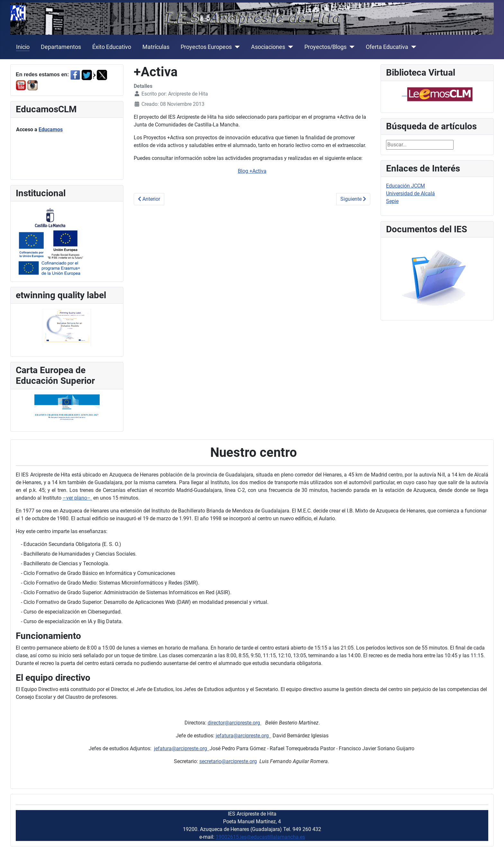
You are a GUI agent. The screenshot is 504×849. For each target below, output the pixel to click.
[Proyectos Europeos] (236, 47)
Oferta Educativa (387, 47)
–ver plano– (77, 498)
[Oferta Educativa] (412, 47)
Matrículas (156, 47)
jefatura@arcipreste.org (243, 736)
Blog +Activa (252, 171)
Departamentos (61, 47)
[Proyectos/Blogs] (351, 47)
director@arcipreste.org (234, 723)
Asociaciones (268, 47)
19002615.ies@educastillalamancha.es (260, 837)
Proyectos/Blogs (325, 47)
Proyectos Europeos (206, 47)
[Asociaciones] (289, 47)
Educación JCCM (405, 186)
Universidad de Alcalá (410, 194)
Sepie (392, 201)
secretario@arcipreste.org (228, 761)
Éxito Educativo (112, 47)
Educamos (51, 129)
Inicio (23, 47)
